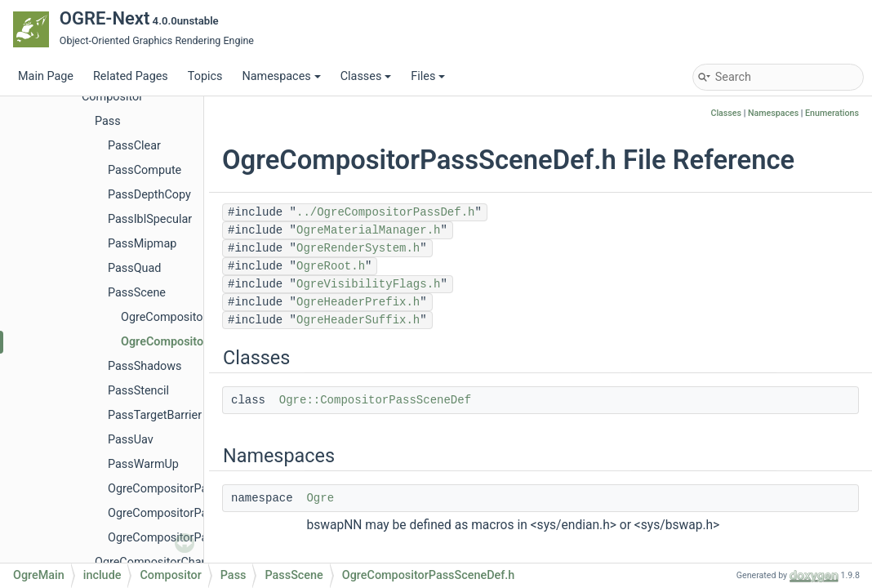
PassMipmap (142, 244)
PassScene (137, 293)
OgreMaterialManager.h (368, 230)
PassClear (134, 146)
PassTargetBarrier (155, 415)
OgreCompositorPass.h (169, 489)
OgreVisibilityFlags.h (368, 284)
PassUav (131, 440)
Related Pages (131, 76)
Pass (108, 121)
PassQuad (134, 268)
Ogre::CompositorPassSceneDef (375, 400)
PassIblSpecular (150, 219)
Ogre (320, 498)
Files (428, 76)
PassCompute (145, 170)
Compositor (112, 97)
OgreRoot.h (331, 266)
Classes (366, 76)
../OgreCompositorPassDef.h (385, 212)
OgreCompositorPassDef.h (178, 513)
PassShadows (145, 366)
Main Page (46, 76)
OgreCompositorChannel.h (164, 562)
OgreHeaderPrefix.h (358, 302)
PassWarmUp (143, 464)
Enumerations (832, 113)
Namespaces (281, 76)
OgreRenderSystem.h (358, 248)
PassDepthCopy (149, 195)
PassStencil (138, 391)
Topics (205, 76)
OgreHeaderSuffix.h (358, 320)
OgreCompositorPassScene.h (198, 317)
